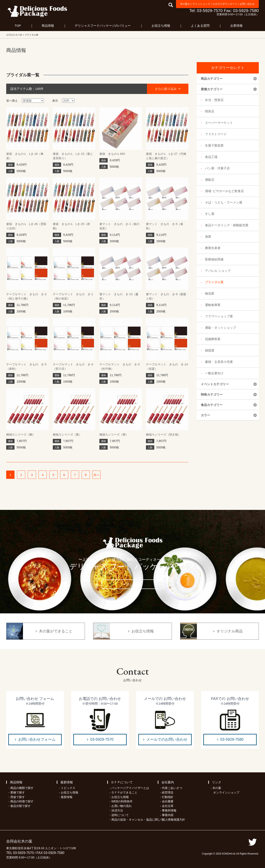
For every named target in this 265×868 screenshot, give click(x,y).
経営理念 (168, 792)
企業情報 (236, 26)
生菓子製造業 (214, 145)
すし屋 (210, 214)
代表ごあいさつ (172, 788)
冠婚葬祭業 (213, 339)
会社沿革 (168, 806)
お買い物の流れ (122, 806)
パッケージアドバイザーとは (130, 788)
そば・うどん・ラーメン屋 (224, 202)
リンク (217, 782)
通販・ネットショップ (220, 328)
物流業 (210, 293)
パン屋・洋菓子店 (217, 168)
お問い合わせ (247, 4)
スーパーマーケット (219, 123)
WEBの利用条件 (122, 801)
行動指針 (168, 797)
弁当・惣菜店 (214, 100)
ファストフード (216, 134)
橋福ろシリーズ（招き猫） (163, 435)
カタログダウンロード (225, 4)
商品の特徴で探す (22, 801)
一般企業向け (214, 373)
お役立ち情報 (161, 26)
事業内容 (168, 815)
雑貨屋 (210, 350)
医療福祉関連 (214, 259)
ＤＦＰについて (122, 782)
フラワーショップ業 (219, 316)
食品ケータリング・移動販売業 (227, 225)
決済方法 (117, 810)
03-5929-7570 (102, 739)
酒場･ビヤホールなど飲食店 (224, 191)
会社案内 (168, 782)
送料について (120, 815)
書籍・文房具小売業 (219, 362)
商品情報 (48, 26)
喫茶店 (210, 111)
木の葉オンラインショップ (195, 4)
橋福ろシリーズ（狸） (114, 435)
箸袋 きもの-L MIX (112, 154)
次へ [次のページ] (96, 475)
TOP (18, 26)
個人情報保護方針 (173, 820)
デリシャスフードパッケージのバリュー (103, 26)
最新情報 (67, 782)
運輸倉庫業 (213, 305)
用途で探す (18, 797)
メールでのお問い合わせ (167, 739)
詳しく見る (134, 584)
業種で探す (18, 792)
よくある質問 (200, 26)
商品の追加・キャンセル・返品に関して (137, 820)
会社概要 (168, 801)
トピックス (68, 788)
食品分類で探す (20, 806)
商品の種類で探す (22, 788)
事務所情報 (169, 810)
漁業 (208, 237)
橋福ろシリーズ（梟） (67, 435)
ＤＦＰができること (124, 792)
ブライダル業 (214, 282)
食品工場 (211, 157)
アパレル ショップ (218, 271)
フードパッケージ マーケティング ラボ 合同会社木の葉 (37, 11)
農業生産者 (213, 248)
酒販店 (210, 180)
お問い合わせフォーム (37, 739)
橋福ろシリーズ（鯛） (21, 435)
